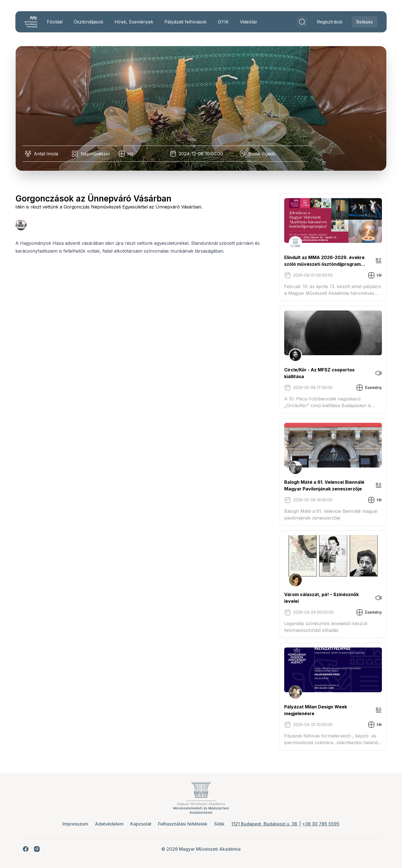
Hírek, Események (134, 22)
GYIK (223, 22)
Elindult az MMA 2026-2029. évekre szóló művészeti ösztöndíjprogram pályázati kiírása (324, 261)
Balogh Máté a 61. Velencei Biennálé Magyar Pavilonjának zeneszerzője (324, 485)
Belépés (364, 22)
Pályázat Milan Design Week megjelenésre (315, 710)
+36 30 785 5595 (321, 824)
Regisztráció (329, 22)
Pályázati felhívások (186, 22)
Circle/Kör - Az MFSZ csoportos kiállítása (319, 373)
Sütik (219, 824)
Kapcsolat (141, 824)
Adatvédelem (109, 824)
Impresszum (75, 824)
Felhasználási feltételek (183, 824)
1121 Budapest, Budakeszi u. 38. (265, 824)
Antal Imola (46, 154)
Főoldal (55, 22)
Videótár (249, 22)
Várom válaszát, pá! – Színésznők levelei (321, 598)
